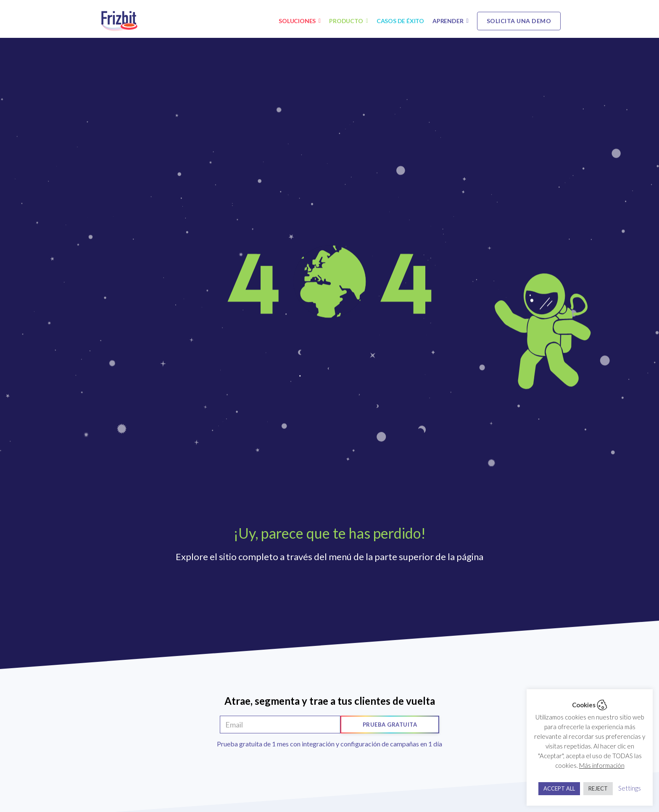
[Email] (280, 725)
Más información (602, 765)
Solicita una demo (519, 21)
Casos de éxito (400, 21)
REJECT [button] (598, 788)
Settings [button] (630, 788)
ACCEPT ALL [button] (559, 788)
